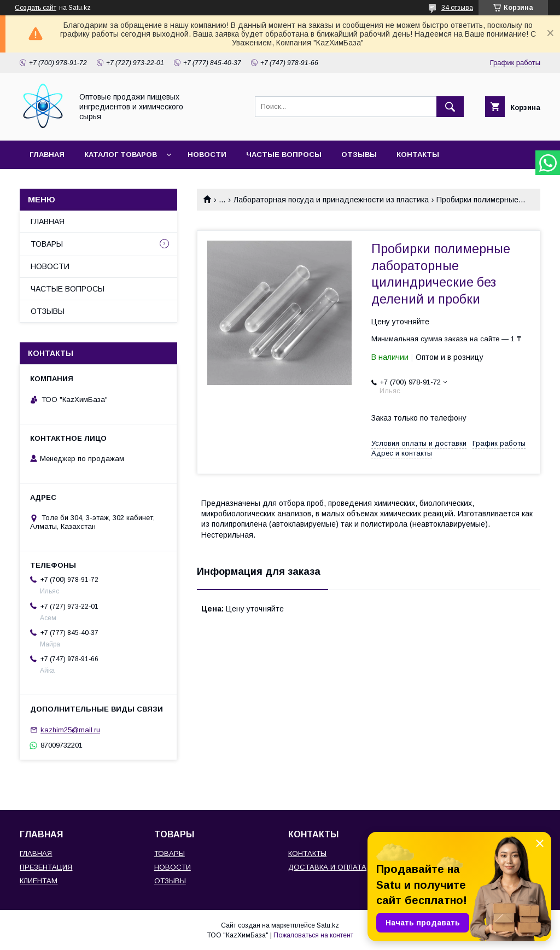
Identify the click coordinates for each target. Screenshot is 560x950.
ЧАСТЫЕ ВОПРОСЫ (284, 155)
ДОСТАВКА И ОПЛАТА (327, 867)
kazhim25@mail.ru (70, 730)
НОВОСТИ (207, 155)
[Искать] (450, 107)
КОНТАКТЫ (418, 155)
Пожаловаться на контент (313, 935)
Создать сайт (36, 8)
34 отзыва (457, 8)
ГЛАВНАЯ (47, 155)
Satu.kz (328, 925)
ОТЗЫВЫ (359, 155)
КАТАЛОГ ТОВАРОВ (121, 155)
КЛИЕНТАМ (39, 881)
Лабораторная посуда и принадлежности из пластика (331, 200)
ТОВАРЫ (47, 244)
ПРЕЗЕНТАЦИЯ (46, 867)
